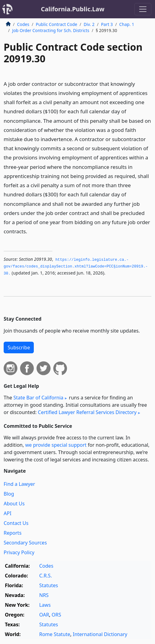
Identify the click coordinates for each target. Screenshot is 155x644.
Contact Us (16, 523)
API (7, 513)
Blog (9, 494)
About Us (14, 504)
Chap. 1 (127, 24)
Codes (23, 24)
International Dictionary (100, 634)
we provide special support (56, 445)
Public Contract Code (56, 24)
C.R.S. (46, 576)
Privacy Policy (19, 552)
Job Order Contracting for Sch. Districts (51, 30)
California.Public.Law (73, 9)
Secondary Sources (25, 543)
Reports (13, 533)
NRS (44, 595)
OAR (44, 615)
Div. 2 (89, 24)
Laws (45, 605)
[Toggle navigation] (143, 9)
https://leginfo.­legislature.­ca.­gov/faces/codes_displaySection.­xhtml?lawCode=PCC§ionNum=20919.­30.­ (76, 267)
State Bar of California (38, 398)
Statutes (49, 585)
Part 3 (107, 24)
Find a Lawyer (19, 484)
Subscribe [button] (19, 347)
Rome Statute (55, 634)
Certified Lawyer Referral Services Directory (87, 412)
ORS (56, 615)
